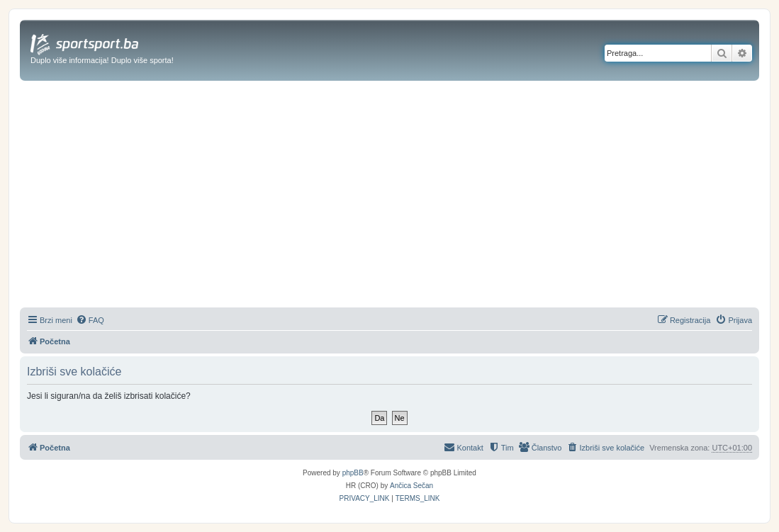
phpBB (353, 473)
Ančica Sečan (411, 486)
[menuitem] (90, 320)
